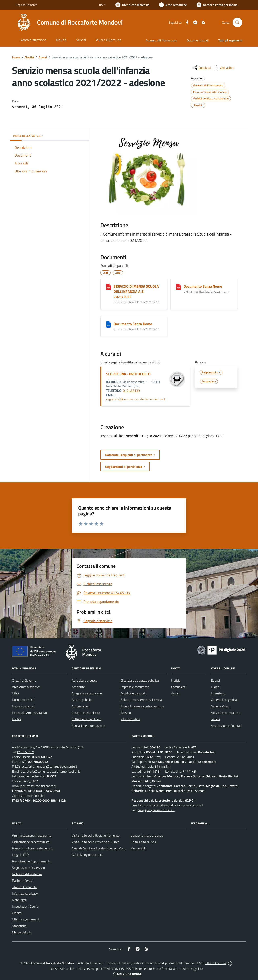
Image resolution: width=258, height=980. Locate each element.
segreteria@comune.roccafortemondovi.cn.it (136, 399)
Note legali (19, 900)
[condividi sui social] (201, 68)
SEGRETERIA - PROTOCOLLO (128, 374)
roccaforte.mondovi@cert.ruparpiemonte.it (49, 766)
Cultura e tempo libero (87, 719)
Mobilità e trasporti (133, 693)
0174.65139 (131, 391)
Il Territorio (218, 693)
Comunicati (179, 687)
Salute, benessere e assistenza (141, 700)
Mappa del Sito (22, 932)
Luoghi (215, 687)
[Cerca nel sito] (237, 22)
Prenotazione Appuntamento (32, 861)
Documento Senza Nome (203, 286)
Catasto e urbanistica (86, 713)
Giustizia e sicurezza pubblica (140, 680)
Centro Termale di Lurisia (147, 835)
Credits (17, 913)
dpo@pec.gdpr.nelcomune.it (156, 810)
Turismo (126, 713)
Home (16, 57)
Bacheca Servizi (23, 881)
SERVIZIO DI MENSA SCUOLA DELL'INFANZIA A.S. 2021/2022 (136, 292)
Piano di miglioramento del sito (33, 848)
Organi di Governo (24, 680)
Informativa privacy (25, 893)
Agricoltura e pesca (84, 680)
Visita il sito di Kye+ (144, 842)
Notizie (176, 680)
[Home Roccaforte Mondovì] (69, 22)
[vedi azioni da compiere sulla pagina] (224, 68)
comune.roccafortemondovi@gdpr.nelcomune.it (172, 805)
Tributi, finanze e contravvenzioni (143, 706)
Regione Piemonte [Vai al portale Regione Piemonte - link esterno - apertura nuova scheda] (26, 5)
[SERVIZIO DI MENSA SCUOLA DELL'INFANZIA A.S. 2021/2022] (109, 287)
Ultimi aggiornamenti (26, 919)
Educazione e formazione (88, 726)
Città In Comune (215, 963)
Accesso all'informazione (161, 40)
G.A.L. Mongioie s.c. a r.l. (87, 855)
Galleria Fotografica (224, 700)
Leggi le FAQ (20, 855)
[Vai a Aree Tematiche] (173, 5)
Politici (16, 719)
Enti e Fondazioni (24, 706)
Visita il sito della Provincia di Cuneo (96, 842)
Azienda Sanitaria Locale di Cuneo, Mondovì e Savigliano (109, 848)
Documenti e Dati (24, 700)
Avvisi (43, 57)
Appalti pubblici (82, 700)
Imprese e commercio (135, 687)
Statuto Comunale (24, 887)
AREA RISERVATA (127, 974)
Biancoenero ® (145, 969)
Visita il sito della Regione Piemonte (96, 835)
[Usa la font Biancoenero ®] (132, 5)
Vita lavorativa (130, 719)
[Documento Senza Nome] (178, 287)
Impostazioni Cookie (25, 906)
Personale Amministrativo (29, 713)
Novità (29, 57)
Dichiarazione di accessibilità (31, 842)
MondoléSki (138, 848)
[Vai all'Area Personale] (217, 5)
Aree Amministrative (26, 687)
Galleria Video (220, 706)
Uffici (15, 693)
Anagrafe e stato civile (87, 693)
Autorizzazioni (81, 706)
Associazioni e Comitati (226, 726)
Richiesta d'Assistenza (27, 874)
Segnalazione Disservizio (28, 868)
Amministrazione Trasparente (32, 835)
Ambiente (78, 687)
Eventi (215, 680)
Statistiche (19, 926)
